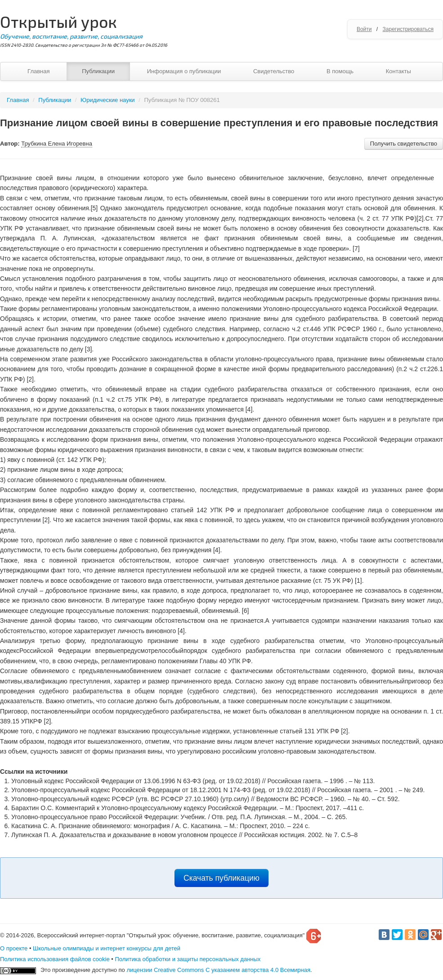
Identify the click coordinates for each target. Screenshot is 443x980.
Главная (38, 71)
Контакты (398, 71)
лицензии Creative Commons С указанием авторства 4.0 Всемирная (218, 970)
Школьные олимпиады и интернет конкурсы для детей (107, 948)
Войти (364, 29)
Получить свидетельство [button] (404, 144)
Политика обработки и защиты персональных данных (188, 959)
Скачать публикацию (221, 878)
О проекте (14, 948)
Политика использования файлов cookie (55, 959)
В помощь (340, 71)
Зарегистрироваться (408, 29)
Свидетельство (274, 71)
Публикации (98, 71)
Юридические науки (108, 100)
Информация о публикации (184, 71)
